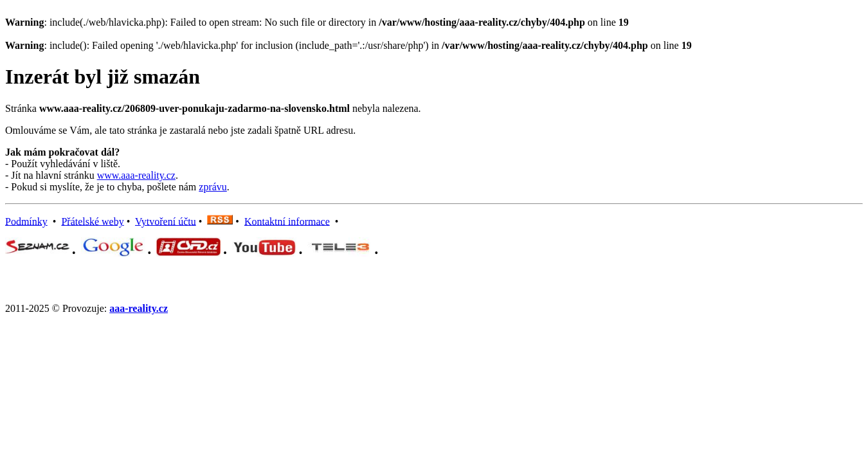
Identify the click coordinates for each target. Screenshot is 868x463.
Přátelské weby (92, 221)
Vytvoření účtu (166, 221)
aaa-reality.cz (139, 308)
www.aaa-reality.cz (136, 175)
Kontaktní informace (287, 221)
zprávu (213, 187)
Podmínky (26, 221)
